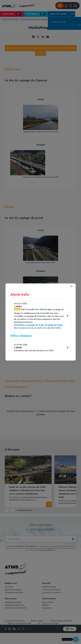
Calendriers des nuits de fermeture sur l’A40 (34, 350)
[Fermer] (71, 286)
